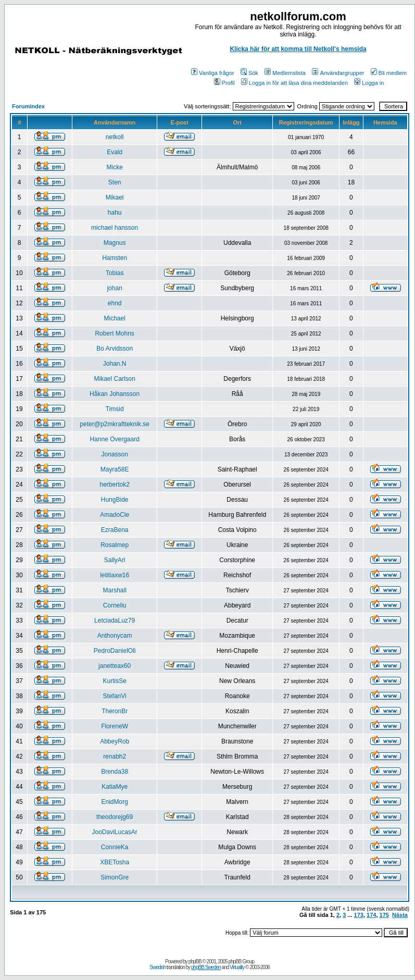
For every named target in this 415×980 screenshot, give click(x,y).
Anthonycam (115, 636)
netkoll (115, 137)
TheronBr (115, 711)
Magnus (115, 243)
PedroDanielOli (115, 651)
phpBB (195, 962)
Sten (115, 182)
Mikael (115, 197)
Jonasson (114, 454)
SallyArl (115, 560)
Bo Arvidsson (115, 349)
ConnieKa (115, 847)
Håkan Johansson (115, 394)
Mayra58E (115, 469)
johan (114, 288)
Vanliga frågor (213, 73)
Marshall (114, 590)
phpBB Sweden (206, 967)
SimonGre (115, 877)
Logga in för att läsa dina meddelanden (294, 83)
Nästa (400, 915)
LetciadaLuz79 (115, 621)
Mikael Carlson (114, 379)
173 (359, 915)
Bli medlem (389, 73)
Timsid (115, 409)
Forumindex (28, 106)
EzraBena (115, 530)
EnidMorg (114, 802)
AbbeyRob (115, 741)
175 (384, 915)
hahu (115, 213)
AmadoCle (115, 515)
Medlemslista (285, 73)
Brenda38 (115, 772)
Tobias (115, 273)
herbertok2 (114, 485)
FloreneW (115, 726)
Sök (249, 73)
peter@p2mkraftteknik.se (115, 424)
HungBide (115, 500)
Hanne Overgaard (114, 439)
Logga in (369, 83)
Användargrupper (338, 73)
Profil (224, 83)
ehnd (115, 303)
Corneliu (115, 605)
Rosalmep (115, 545)
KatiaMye (115, 787)
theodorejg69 (115, 817)
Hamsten (115, 258)
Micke (114, 167)
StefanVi (115, 696)
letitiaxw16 (115, 575)
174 (371, 915)
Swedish (158, 967)
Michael (114, 318)
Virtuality (237, 967)
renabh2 (115, 756)
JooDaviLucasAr (114, 832)
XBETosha (115, 862)
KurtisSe (114, 681)
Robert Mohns (114, 333)
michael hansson (115, 228)
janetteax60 (115, 666)
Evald (115, 152)
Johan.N (115, 364)
